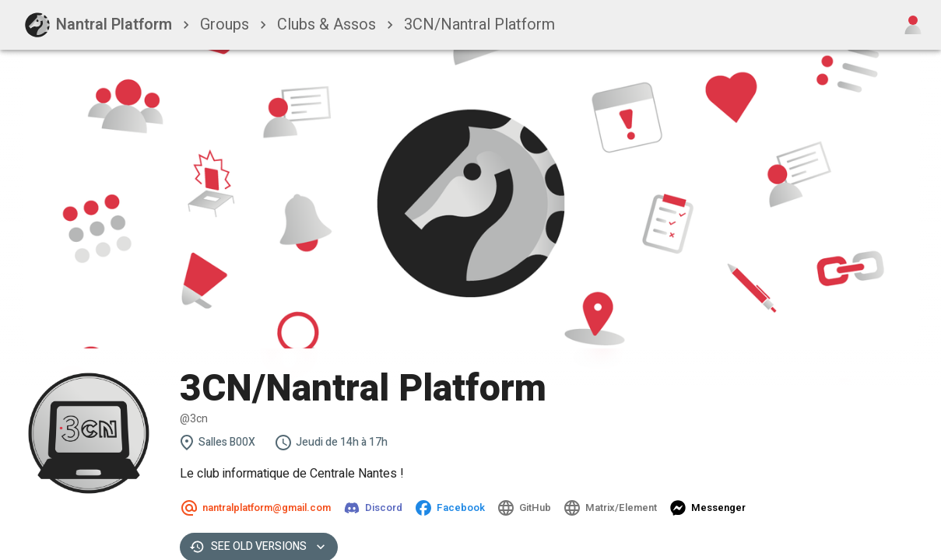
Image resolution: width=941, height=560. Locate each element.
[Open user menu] (913, 25)
